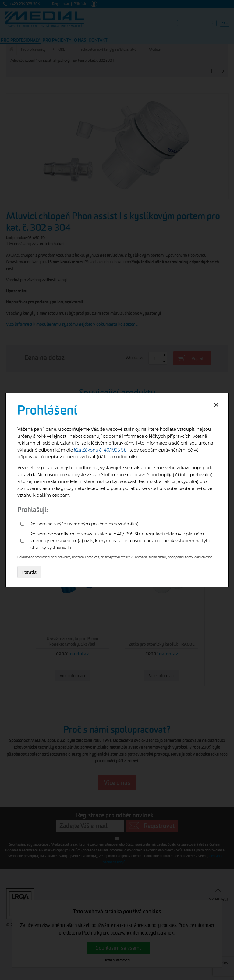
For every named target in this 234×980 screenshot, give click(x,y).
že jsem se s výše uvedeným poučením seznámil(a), (85, 524)
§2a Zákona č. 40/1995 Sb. (101, 450)
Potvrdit (29, 572)
